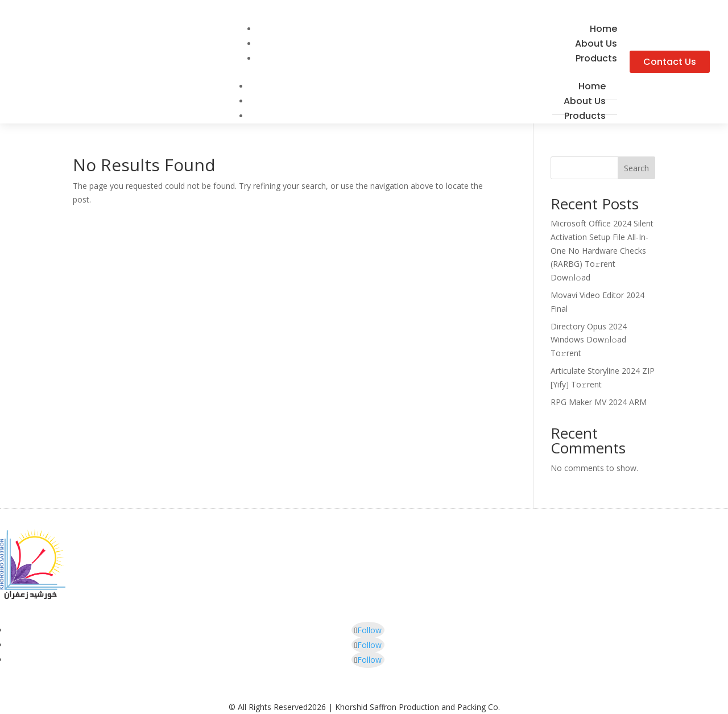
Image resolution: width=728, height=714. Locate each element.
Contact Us (670, 62)
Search (636, 168)
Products (596, 58)
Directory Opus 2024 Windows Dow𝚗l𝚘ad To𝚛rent (589, 340)
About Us (585, 101)
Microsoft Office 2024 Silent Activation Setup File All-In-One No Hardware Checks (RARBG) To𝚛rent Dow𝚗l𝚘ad (602, 250)
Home (592, 86)
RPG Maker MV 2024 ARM (599, 402)
